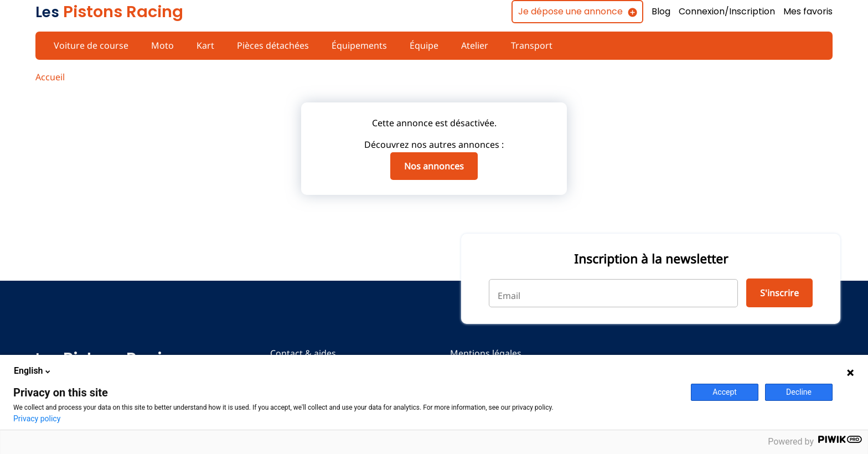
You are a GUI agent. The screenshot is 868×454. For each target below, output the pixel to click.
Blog (659, 12)
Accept (725, 392)
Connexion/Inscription (726, 12)
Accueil (50, 77)
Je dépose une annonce (567, 11)
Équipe (420, 45)
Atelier (470, 45)
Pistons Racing (109, 12)
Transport (526, 45)
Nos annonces (434, 166)
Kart (202, 45)
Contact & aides (302, 353)
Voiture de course (90, 45)
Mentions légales (483, 353)
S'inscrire (779, 293)
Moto (161, 45)
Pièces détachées (270, 45)
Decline (799, 392)
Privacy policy (37, 419)
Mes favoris (808, 12)
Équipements (355, 45)
